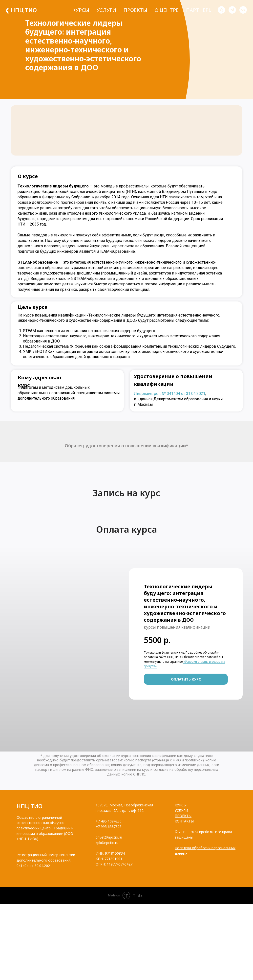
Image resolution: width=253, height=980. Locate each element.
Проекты (135, 10)
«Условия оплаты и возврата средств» (184, 664)
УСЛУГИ (181, 810)
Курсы (81, 10)
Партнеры (199, 10)
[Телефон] (221, 10)
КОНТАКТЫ (184, 821)
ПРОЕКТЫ (183, 816)
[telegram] (232, 10)
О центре (167, 10)
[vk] (243, 10)
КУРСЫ (181, 805)
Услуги (106, 10)
